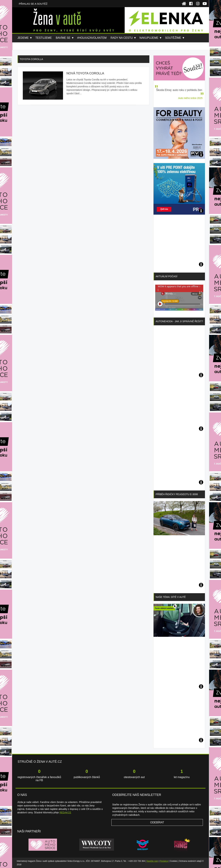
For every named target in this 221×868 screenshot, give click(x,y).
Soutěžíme (173, 38)
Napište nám (152, 861)
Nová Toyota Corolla (85, 73)
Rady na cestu (122, 38)
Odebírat (157, 822)
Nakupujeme (149, 38)
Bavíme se (63, 38)
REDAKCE (65, 812)
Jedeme (23, 38)
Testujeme (44, 38)
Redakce (164, 861)
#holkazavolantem (92, 38)
